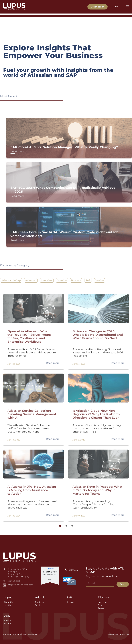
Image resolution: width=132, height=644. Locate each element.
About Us (8, 602)
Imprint (7, 620)
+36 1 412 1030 (14, 581)
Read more (27, 152)
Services (39, 605)
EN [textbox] (116, 7)
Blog (100, 605)
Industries (103, 602)
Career (101, 608)
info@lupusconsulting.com (20, 585)
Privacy (7, 623)
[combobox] (116, 7)
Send (123, 584)
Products (39, 602)
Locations (8, 605)
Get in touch (97, 7)
